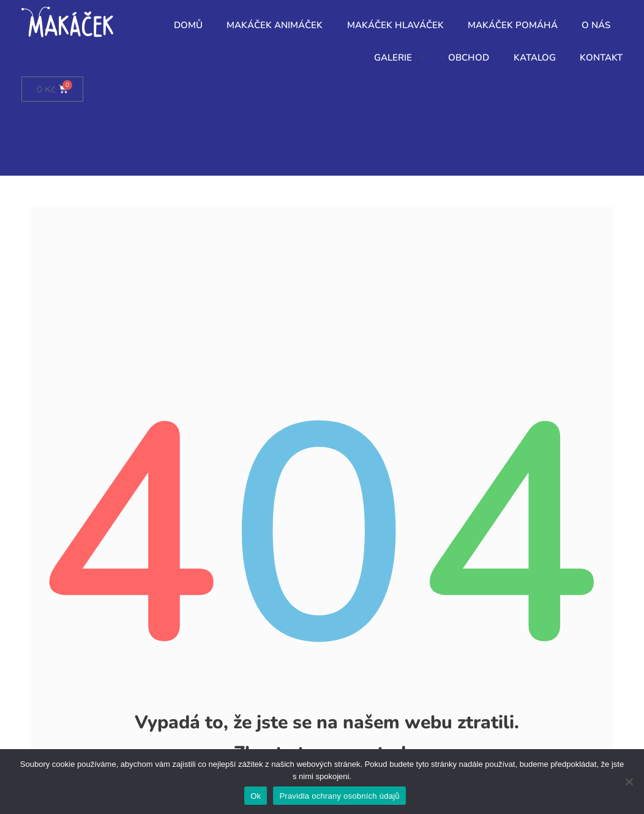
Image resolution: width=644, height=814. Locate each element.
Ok (256, 796)
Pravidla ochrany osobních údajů (339, 796)
